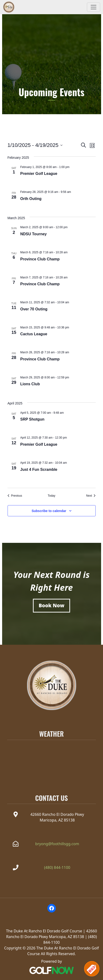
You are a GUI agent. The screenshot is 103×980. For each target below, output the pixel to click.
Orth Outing (31, 199)
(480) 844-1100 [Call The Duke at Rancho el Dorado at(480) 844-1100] (57, 867)
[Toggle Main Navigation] (94, 7)
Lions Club (30, 384)
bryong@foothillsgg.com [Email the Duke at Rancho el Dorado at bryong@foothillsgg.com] (57, 844)
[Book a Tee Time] (51, 606)
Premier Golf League (39, 174)
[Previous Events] (15, 496)
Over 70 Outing (34, 309)
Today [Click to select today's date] (51, 496)
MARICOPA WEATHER (51, 760)
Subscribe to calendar (49, 511)
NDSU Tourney (34, 234)
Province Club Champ (40, 259)
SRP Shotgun (32, 419)
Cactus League (34, 334)
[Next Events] (91, 496)
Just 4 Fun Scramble (39, 470)
